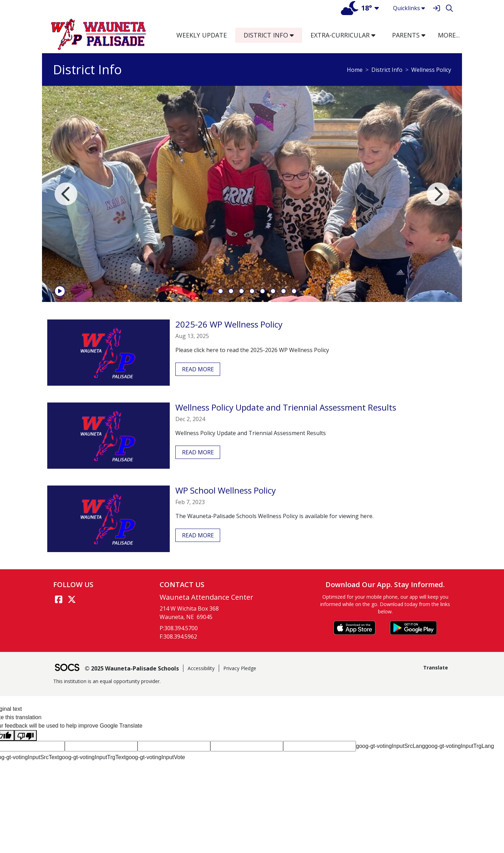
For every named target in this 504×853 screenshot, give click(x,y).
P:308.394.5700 (179, 628)
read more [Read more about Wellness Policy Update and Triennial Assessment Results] (198, 452)
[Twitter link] (72, 599)
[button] (295, 35)
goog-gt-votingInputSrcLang (390, 746)
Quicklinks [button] (409, 8)
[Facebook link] (58, 599)
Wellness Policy (431, 70)
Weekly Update (202, 35)
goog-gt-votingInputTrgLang (459, 746)
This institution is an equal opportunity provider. (107, 681)
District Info (387, 70)
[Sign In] (436, 8)
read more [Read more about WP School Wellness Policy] (198, 535)
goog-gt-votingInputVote (155, 757)
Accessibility (201, 668)
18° (356, 8)
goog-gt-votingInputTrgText (92, 757)
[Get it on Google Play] (413, 628)
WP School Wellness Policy (226, 490)
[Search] (449, 8)
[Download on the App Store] (355, 628)
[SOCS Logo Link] (67, 668)
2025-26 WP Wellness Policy (229, 324)
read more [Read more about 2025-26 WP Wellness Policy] (198, 369)
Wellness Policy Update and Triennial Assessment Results (286, 407)
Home (355, 70)
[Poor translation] (26, 735)
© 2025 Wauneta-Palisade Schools (132, 668)
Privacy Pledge (240, 668)
